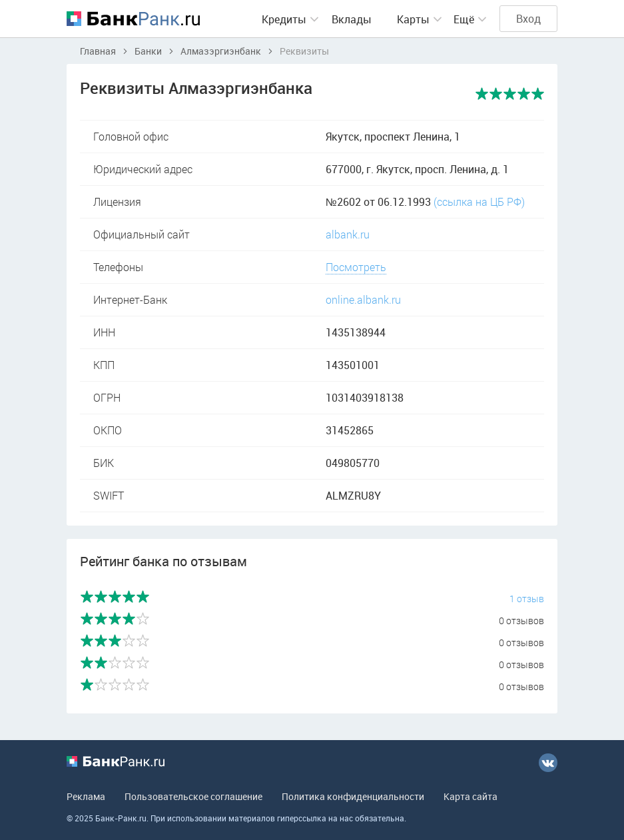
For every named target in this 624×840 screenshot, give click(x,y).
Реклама (86, 796)
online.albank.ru (363, 299)
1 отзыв (527, 599)
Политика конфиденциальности (353, 796)
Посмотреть (356, 267)
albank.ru (348, 234)
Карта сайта (470, 796)
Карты (413, 19)
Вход (528, 19)
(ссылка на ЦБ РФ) (479, 202)
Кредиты (284, 19)
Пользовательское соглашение (193, 796)
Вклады (352, 19)
